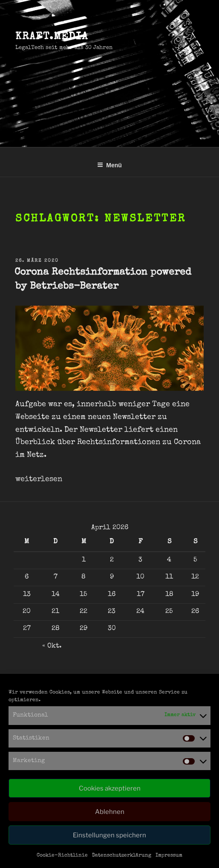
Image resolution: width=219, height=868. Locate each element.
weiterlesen (39, 479)
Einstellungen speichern (109, 835)
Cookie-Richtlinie (62, 856)
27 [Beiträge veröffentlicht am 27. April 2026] (27, 629)
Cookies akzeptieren (110, 788)
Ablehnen (110, 812)
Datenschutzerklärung (122, 856)
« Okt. (52, 646)
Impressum (169, 856)
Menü (109, 165)
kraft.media (52, 37)
